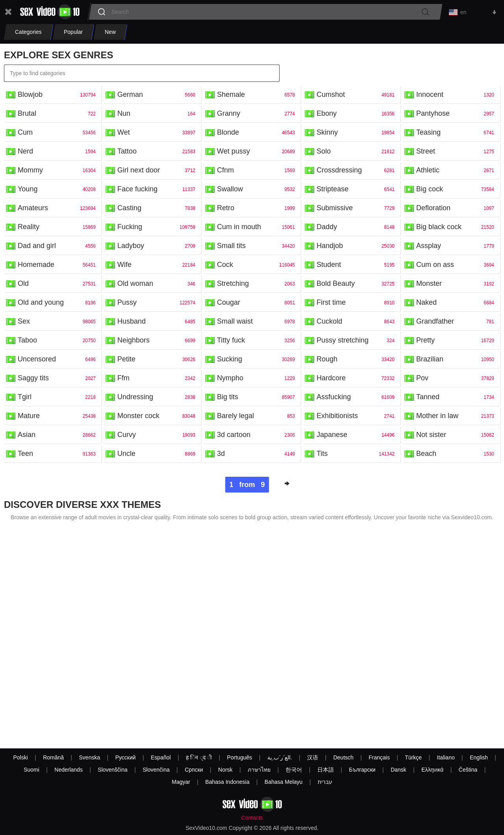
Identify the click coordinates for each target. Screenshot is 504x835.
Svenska (90, 757)
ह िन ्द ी (199, 757)
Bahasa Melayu (284, 782)
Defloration (433, 209)
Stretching (233, 285)
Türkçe (413, 757)
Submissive (335, 209)
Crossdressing (339, 172)
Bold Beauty (336, 285)
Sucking (230, 361)
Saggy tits (33, 380)
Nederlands (69, 770)
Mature (29, 417)
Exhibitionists (337, 417)
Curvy (127, 436)
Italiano (446, 757)
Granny (229, 115)
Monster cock (138, 417)
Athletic (428, 172)
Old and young (41, 304)
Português (239, 757)
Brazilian (430, 361)
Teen (25, 455)
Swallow (230, 191)
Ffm (123, 380)
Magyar (181, 782)
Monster (429, 285)
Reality (29, 228)
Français (379, 757)
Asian (27, 436)
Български (362, 770)
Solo (324, 153)
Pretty (425, 342)
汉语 (313, 757)
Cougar (229, 304)
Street (426, 153)
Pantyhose (433, 115)
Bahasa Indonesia (227, 782)
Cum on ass (435, 266)
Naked (426, 304)
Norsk (225, 770)
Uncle (126, 455)
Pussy (127, 304)
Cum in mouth (239, 228)
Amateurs (33, 209)
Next (287, 485)
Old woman (135, 285)
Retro (226, 209)
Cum (25, 134)
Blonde (228, 134)
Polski (20, 757)
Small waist (235, 323)
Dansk (398, 770)
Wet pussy (233, 153)
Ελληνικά (432, 770)
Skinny (327, 134)
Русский (126, 757)
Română (53, 757)
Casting (129, 209)
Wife (124, 266)
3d (221, 455)
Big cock (430, 191)
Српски (194, 770)
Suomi (31, 770)
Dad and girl (37, 247)
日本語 (326, 770)
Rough (327, 361)
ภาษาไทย (259, 770)
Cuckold (329, 323)
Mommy (30, 172)
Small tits (231, 247)
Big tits (228, 398)
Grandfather (435, 323)
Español (161, 757)
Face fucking (137, 191)
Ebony (327, 115)
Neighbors (133, 342)
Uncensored (37, 361)
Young (28, 191)
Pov (422, 380)
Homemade (36, 266)
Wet (124, 134)
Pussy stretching (343, 342)
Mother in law (437, 417)
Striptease (333, 191)
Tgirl (25, 398)
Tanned (428, 398)
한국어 (294, 770)
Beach (426, 455)
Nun (124, 115)
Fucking (130, 228)
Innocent (430, 96)
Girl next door (139, 172)
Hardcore (331, 380)
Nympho (230, 380)
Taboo (27, 342)
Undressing (135, 398)
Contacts (252, 818)
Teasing (428, 134)
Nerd (25, 153)
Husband (132, 323)
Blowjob (30, 96)
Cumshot (331, 96)
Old (23, 285)
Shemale (231, 96)
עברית (325, 782)
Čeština (468, 770)
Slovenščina (113, 770)
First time (331, 304)
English (479, 757)
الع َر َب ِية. (280, 757)
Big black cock (439, 228)
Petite (126, 361)
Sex (24, 323)
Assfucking (334, 398)
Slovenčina (156, 770)
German (130, 96)
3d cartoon (234, 436)
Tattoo (127, 153)
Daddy (327, 228)
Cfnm (225, 172)
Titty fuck (231, 342)
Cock (225, 266)
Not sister (431, 436)
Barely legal (235, 417)
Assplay (429, 247)
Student (329, 266)
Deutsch (343, 757)
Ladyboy (131, 247)
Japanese (332, 436)
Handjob (330, 247)
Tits (322, 455)
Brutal (27, 115)
